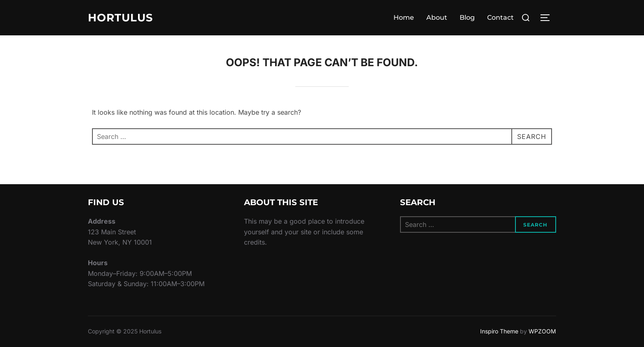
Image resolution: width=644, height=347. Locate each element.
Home (404, 17)
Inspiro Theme (499, 331)
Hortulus (121, 18)
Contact (500, 17)
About (437, 17)
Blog (467, 17)
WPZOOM (542, 331)
